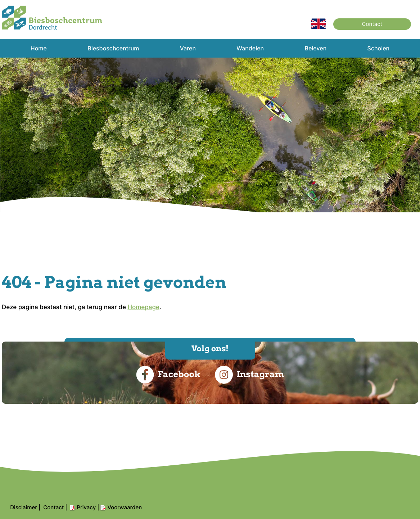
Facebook (168, 375)
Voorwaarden (125, 507)
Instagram (249, 375)
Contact (372, 24)
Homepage (143, 307)
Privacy (86, 507)
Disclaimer (24, 507)
